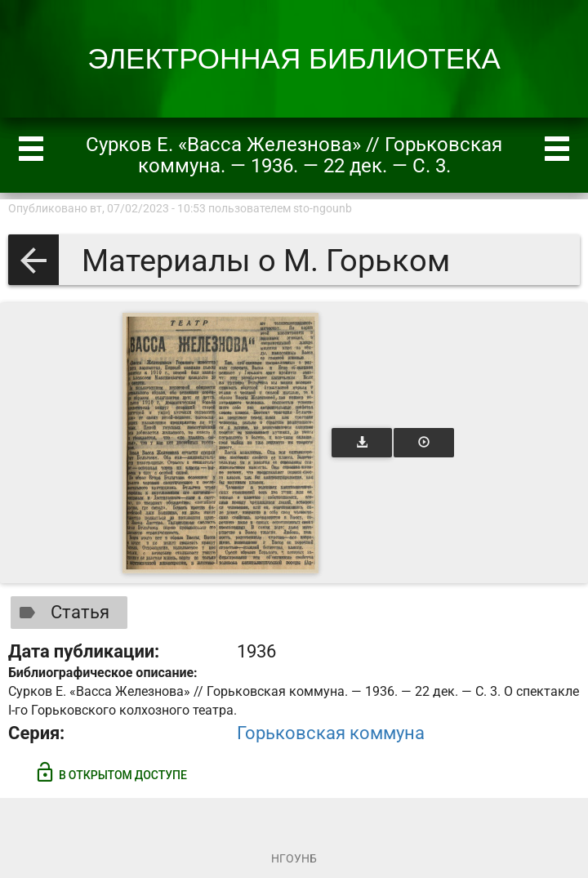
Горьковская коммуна (331, 733)
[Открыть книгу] (220, 443)
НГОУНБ (294, 858)
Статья (61, 613)
